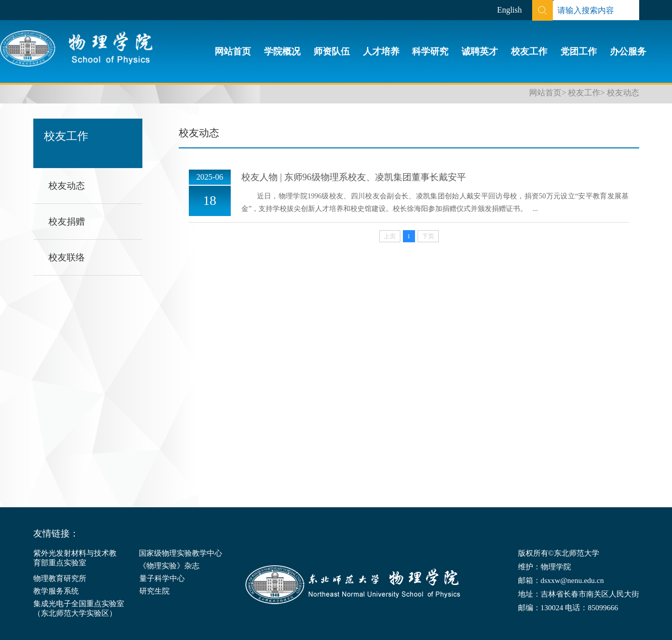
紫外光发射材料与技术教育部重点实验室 (75, 558)
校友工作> (586, 93)
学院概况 (282, 51)
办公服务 (628, 51)
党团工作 (579, 51)
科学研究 (430, 51)
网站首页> (548, 93)
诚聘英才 (480, 51)
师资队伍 (332, 51)
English (510, 10)
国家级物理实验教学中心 (180, 553)
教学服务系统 (56, 591)
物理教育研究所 (60, 578)
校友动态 (623, 93)
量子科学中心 (162, 578)
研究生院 (154, 591)
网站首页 (233, 51)
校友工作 (529, 51)
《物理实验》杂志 (169, 566)
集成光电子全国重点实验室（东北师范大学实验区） (79, 608)
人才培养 (381, 51)
